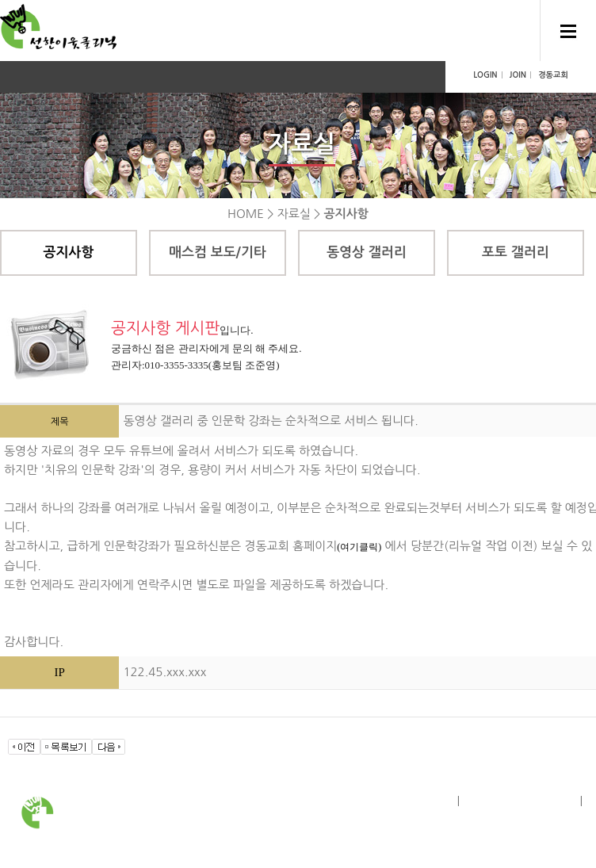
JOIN (518, 75)
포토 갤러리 (516, 252)
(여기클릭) (359, 547)
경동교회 (553, 75)
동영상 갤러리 (367, 252)
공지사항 (69, 252)
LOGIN (485, 75)
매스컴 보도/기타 (218, 252)
